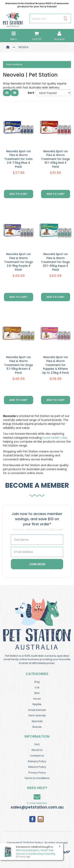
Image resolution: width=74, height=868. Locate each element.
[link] (32, 819)
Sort (30, 93)
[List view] (15, 93)
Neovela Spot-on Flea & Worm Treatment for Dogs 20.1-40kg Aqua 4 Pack (55, 262)
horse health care (55, 438)
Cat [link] (37, 687)
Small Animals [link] (37, 710)
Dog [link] (37, 682)
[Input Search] (45, 19)
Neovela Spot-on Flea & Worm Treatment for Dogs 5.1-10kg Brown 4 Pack (19, 365)
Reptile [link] (37, 704)
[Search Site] (65, 19)
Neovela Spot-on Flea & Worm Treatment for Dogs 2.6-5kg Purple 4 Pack (19, 262)
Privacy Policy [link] (37, 773)
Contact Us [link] (37, 756)
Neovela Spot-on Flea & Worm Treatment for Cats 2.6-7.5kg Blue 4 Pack (18, 159)
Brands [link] (37, 727)
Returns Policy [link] (37, 767)
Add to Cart (18, 194)
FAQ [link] (37, 744)
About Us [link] (37, 750)
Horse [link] (37, 699)
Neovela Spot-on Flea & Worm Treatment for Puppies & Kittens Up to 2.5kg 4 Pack (55, 365)
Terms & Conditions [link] (37, 778)
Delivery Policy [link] (37, 761)
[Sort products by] (53, 93)
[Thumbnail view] (7, 93)
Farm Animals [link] (37, 715)
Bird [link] (37, 693)
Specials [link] (37, 721)
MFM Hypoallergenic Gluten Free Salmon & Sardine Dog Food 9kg (36, 852)
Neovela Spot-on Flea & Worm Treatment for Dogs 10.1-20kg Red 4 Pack (55, 159)
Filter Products (14, 65)
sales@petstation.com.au (37, 807)
